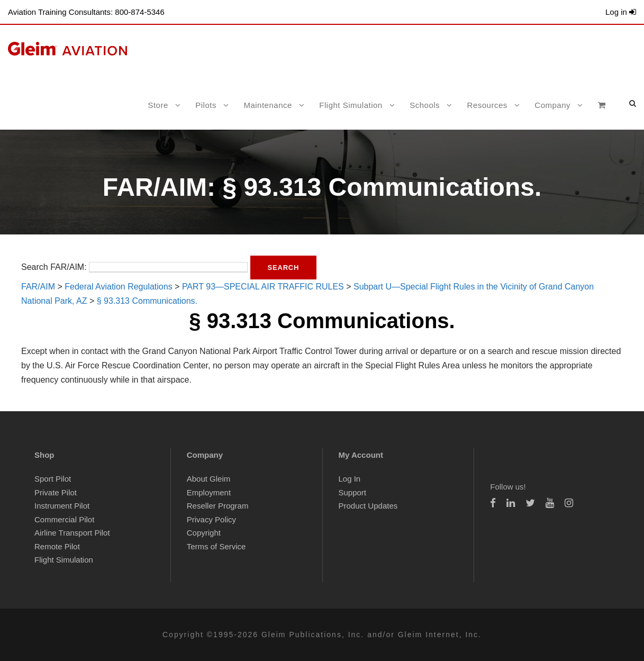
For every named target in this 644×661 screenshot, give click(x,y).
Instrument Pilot (62, 506)
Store (158, 105)
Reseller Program (218, 506)
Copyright (204, 533)
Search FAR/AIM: (54, 266)
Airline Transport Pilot (72, 533)
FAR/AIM (38, 287)
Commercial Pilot (64, 519)
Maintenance (267, 105)
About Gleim (209, 479)
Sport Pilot (53, 479)
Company (552, 105)
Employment (209, 492)
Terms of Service (216, 546)
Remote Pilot (57, 546)
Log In (350, 479)
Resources (487, 105)
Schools (425, 105)
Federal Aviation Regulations (118, 287)
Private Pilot (56, 492)
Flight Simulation (351, 105)
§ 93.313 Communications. (147, 301)
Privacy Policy (211, 519)
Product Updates (368, 506)
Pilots (206, 105)
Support (353, 492)
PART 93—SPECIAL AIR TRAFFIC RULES (263, 287)
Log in (621, 12)
